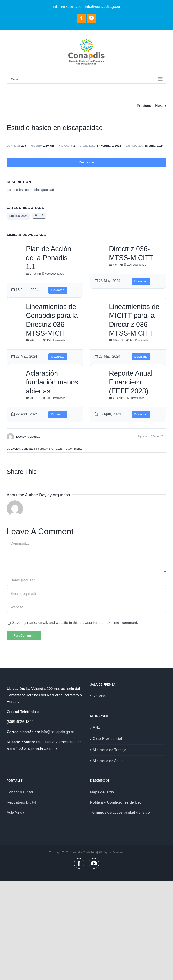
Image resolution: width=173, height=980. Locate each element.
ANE (97, 727)
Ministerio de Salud (108, 761)
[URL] (86, 607)
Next (159, 106)
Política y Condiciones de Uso (116, 802)
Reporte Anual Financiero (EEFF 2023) (131, 382)
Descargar (86, 162)
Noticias (99, 696)
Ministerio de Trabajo (110, 750)
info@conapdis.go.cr (103, 7)
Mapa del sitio (102, 792)
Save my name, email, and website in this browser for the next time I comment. (75, 623)
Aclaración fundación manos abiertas (52, 382)
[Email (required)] (86, 594)
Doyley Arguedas (22, 449)
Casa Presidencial (107, 739)
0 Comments (74, 449)
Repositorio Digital (21, 802)
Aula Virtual (16, 812)
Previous (144, 106)
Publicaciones (19, 216)
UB (39, 215)
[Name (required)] (86, 580)
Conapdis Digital (20, 792)
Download (58, 290)
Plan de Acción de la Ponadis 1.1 (49, 258)
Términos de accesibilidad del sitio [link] (120, 812)
